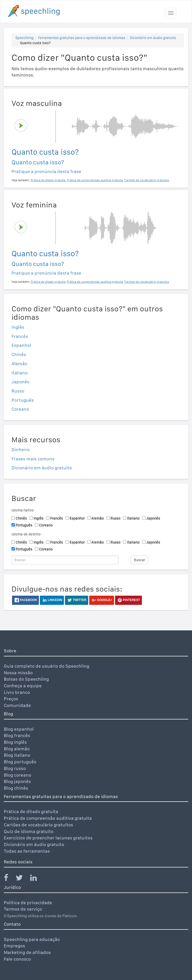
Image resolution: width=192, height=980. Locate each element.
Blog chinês (16, 788)
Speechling (24, 38)
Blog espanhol (19, 729)
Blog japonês (17, 781)
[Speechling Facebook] (9, 879)
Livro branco (17, 692)
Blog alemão (17, 749)
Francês (20, 336)
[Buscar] (65, 560)
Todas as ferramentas (27, 851)
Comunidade (17, 705)
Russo (18, 391)
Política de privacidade (28, 903)
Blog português (20, 762)
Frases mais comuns (33, 459)
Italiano (20, 373)
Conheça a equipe (23, 686)
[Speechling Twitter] (22, 879)
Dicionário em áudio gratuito (153, 38)
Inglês (18, 327)
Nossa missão (18, 673)
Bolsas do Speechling (26, 679)
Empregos (14, 946)
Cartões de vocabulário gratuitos (38, 825)
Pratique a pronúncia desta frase (46, 171)
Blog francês (17, 735)
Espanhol (21, 345)
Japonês (20, 382)
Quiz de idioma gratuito (29, 831)
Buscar (140, 560)
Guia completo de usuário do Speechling (47, 666)
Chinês (19, 354)
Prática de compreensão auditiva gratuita (48, 818)
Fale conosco (17, 959)
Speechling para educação (32, 939)
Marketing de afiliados (27, 952)
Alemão (19, 364)
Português (23, 400)
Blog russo (15, 768)
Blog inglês (15, 742)
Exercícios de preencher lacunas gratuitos (48, 838)
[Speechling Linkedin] (37, 879)
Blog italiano (17, 755)
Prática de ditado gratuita (31, 811)
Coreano (20, 409)
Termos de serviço (23, 909)
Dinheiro (21, 450)
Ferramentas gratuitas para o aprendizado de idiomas (82, 38)
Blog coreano (18, 775)
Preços (11, 699)
